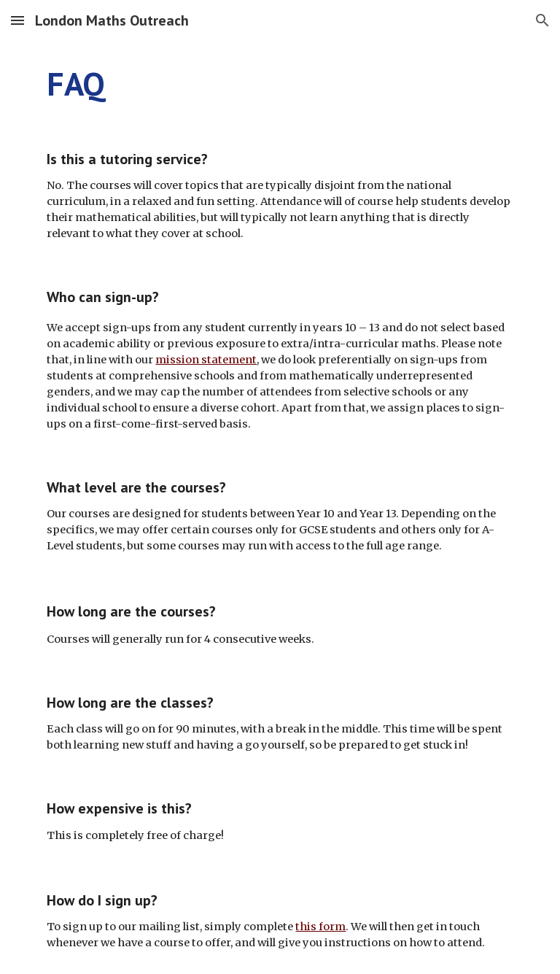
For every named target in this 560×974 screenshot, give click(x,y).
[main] (280, 84)
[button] (17, 20)
